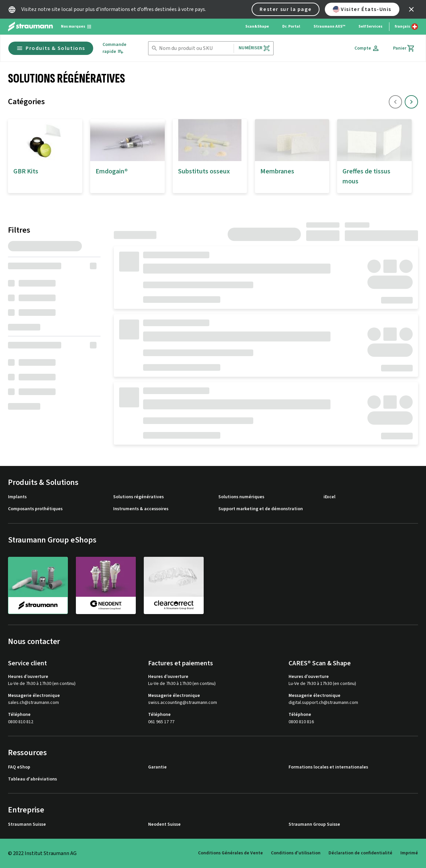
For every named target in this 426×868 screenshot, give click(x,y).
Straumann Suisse (27, 825)
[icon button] (411, 9)
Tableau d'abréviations (32, 779)
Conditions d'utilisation (296, 853)
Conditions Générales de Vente (230, 853)
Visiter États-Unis (362, 9)
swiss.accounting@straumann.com (183, 703)
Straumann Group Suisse (314, 825)
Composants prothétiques (35, 509)
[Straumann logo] (30, 27)
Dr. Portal (291, 26)
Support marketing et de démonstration (261, 509)
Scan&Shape (257, 26)
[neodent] (106, 585)
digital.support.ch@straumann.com (323, 703)
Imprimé (409, 853)
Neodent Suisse (164, 825)
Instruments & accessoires (141, 509)
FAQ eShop (19, 767)
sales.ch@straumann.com (33, 703)
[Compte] (367, 48)
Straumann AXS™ (329, 26)
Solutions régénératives (138, 497)
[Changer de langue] (406, 27)
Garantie (157, 767)
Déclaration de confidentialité (360, 853)
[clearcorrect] (174, 585)
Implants (17, 497)
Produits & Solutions (51, 48)
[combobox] (195, 48)
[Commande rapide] (119, 48)
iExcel (329, 497)
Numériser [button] (254, 48)
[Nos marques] (76, 27)
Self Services (370, 26)
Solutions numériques (241, 497)
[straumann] (38, 585)
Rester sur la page (286, 9)
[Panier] (404, 48)
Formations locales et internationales (328, 767)
